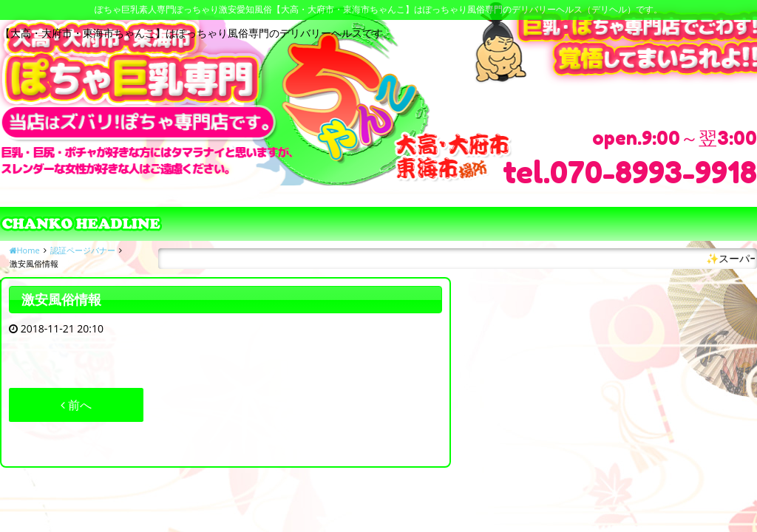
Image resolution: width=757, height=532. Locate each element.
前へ (76, 405)
